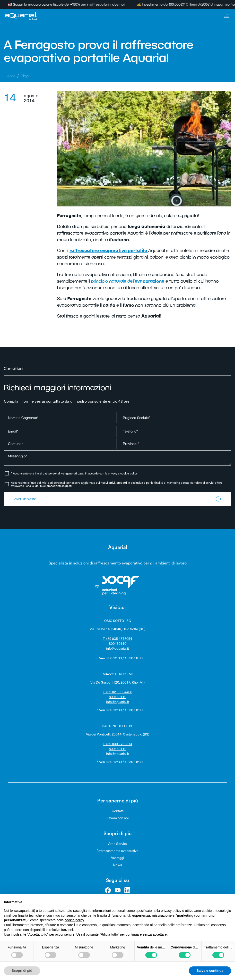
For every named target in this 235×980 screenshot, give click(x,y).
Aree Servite (117, 844)
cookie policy (129, 473)
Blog (25, 76)
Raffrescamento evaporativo (117, 851)
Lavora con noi (118, 818)
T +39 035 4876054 (117, 639)
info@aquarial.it (117, 648)
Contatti (118, 811)
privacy (113, 473)
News (117, 865)
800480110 (118, 643)
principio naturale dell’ (128, 281)
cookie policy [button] (74, 920)
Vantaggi (117, 858)
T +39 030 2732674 (117, 744)
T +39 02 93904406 (117, 692)
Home (10, 76)
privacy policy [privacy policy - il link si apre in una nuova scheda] (171, 911)
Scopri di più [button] (22, 971)
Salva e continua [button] (210, 971)
